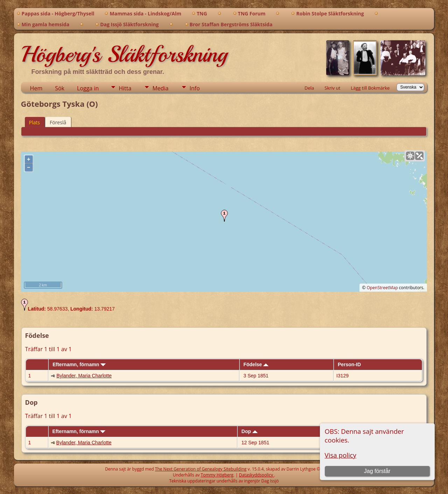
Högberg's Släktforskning (124, 54)
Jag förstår (377, 471)
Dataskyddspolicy (257, 475)
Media (160, 88)
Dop (250, 431)
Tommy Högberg (217, 475)
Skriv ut (332, 88)
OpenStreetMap (382, 288)
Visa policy (341, 455)
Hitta (125, 88)
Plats (34, 122)
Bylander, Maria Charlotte (84, 376)
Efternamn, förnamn (79, 364)
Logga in (88, 88)
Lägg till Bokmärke (370, 88)
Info (194, 88)
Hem (36, 88)
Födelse (256, 364)
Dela (309, 88)
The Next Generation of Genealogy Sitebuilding (201, 469)
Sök (60, 88)
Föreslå (58, 122)
